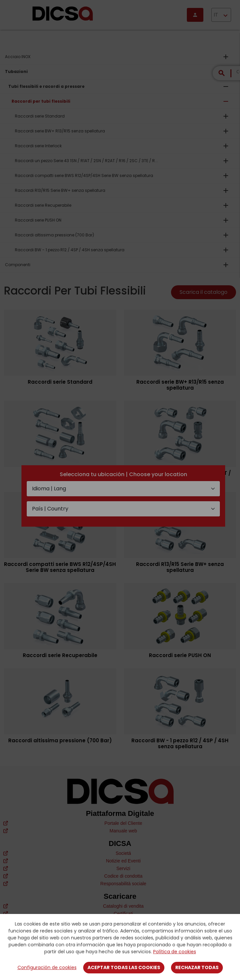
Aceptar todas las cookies (124, 967)
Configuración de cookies (47, 967)
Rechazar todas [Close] (197, 967)
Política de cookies (175, 952)
